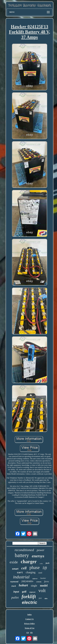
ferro (46, 581)
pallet (15, 597)
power (41, 550)
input (16, 592)
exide (14, 562)
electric (29, 602)
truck (14, 586)
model (44, 586)
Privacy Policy (30, 624)
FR (31, 633)
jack (48, 563)
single (34, 586)
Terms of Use (30, 628)
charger (29, 562)
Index (29, 615)
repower (32, 592)
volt (42, 590)
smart (15, 569)
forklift (29, 597)
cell (24, 568)
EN (28, 633)
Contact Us (30, 619)
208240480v (27, 581)
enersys (38, 556)
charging (31, 572)
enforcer (35, 579)
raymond (14, 582)
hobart (23, 585)
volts (41, 563)
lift (45, 568)
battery (22, 555)
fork (40, 598)
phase (35, 567)
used (40, 573)
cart (20, 573)
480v (46, 598)
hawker (43, 578)
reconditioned (24, 550)
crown (39, 582)
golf (24, 592)
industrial (21, 577)
